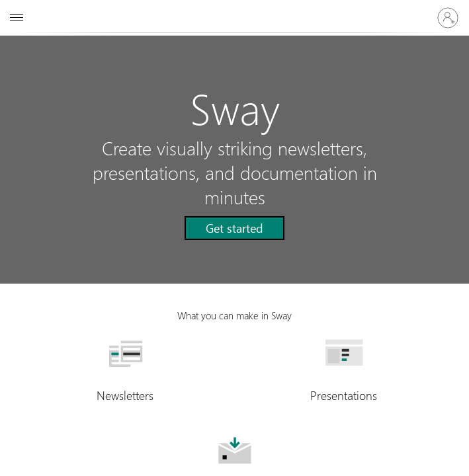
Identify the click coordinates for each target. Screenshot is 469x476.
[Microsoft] (234, 10)
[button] (234, 228)
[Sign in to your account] (448, 18)
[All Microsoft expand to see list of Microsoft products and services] (17, 18)
